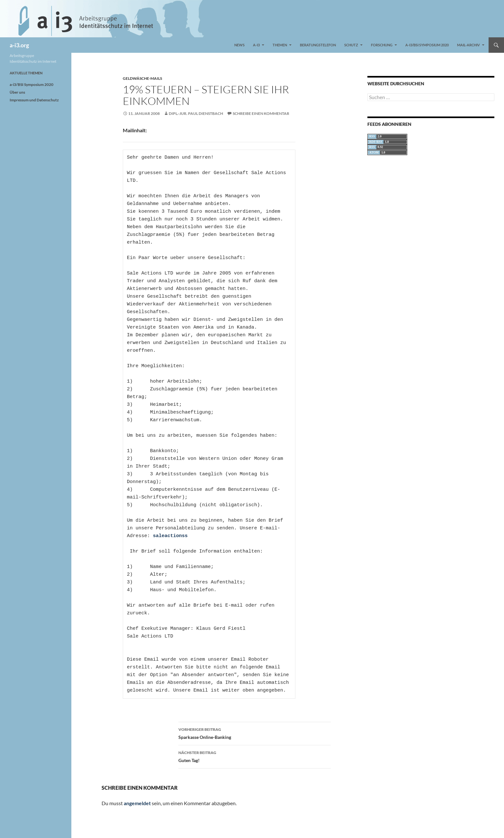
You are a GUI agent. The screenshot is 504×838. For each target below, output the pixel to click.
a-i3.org (19, 45)
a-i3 (256, 45)
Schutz (351, 45)
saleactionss (170, 536)
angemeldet (137, 803)
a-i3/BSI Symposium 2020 (427, 45)
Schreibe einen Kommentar (261, 113)
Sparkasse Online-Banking (255, 733)
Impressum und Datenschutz (34, 100)
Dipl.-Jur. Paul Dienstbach (196, 113)
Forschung (382, 45)
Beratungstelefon (318, 45)
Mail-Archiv (468, 45)
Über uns (17, 92)
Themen (280, 45)
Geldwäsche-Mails (142, 78)
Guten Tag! (255, 756)
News (239, 45)
